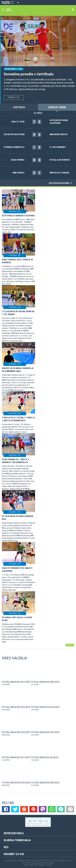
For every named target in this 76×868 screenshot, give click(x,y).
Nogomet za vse (14, 854)
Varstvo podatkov (49, 863)
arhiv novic (70, 645)
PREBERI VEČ (14, 97)
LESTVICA (19, 107)
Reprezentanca (14, 833)
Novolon (50, 865)
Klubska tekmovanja (17, 840)
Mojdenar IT (42, 865)
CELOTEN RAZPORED (60, 183)
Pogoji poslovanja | (37, 863)
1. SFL (7, 10)
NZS (6, 847)
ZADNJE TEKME (57, 107)
